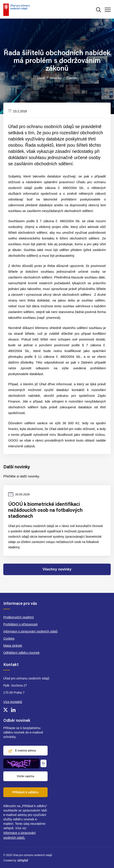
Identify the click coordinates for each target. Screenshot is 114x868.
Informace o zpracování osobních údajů (30, 631)
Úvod (41, 78)
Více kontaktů (13, 702)
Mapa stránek (13, 646)
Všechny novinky (57, 569)
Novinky (56, 78)
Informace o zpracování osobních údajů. (19, 835)
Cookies (9, 638)
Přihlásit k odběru (25, 792)
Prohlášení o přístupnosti (20, 624)
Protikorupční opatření (19, 617)
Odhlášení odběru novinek (21, 653)
